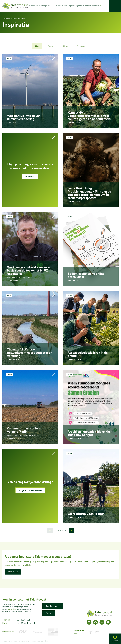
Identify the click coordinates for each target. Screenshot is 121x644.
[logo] (15, 6)
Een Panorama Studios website (39, 641)
